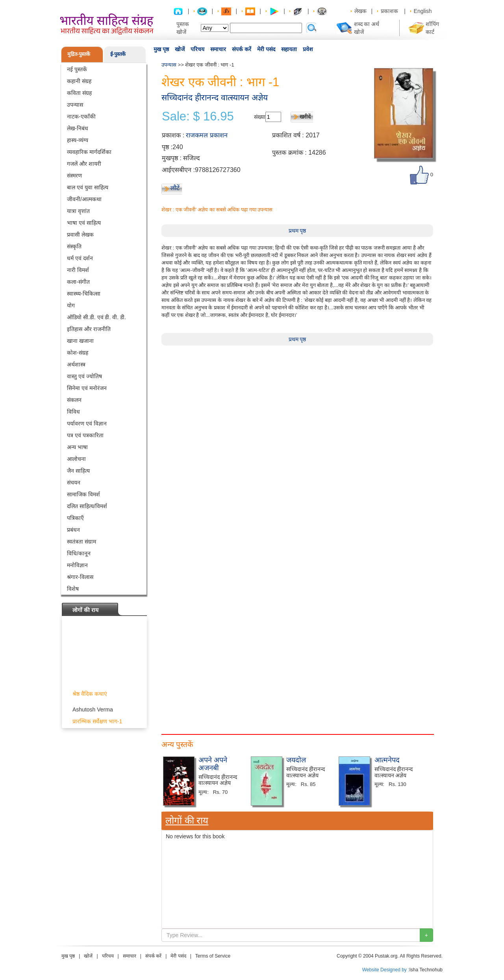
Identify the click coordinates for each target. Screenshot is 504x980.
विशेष (73, 589)
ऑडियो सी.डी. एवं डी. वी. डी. (96, 317)
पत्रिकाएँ (75, 518)
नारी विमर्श (78, 270)
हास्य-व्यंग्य (78, 140)
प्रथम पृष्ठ (297, 231)
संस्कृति (74, 246)
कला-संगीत (78, 282)
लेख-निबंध (78, 128)
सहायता (289, 49)
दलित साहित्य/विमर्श (87, 506)
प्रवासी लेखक (80, 235)
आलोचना (76, 459)
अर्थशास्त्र (76, 364)
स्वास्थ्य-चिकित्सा (84, 294)
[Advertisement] (297, 401)
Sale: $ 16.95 (198, 116)
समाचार (218, 49)
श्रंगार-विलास (80, 577)
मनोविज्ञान (77, 565)
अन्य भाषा (77, 447)
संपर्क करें (242, 49)
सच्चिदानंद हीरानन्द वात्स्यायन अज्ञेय (215, 97)
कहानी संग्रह (79, 81)
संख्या (260, 117)
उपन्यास (75, 105)
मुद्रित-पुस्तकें (79, 54)
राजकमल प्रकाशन (207, 135)
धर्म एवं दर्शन (80, 258)
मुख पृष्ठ (161, 49)
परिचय (197, 49)
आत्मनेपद (387, 760)
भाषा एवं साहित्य (84, 223)
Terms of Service (213, 956)
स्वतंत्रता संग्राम (82, 542)
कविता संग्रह (79, 93)
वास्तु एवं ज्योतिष (84, 376)
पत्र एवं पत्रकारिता (85, 435)
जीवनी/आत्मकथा (84, 199)
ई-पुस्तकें (118, 54)
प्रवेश (308, 49)
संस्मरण (74, 176)
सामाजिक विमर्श (83, 494)
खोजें (180, 49)
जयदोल (296, 760)
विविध (73, 412)
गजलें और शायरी (84, 164)
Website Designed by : (386, 970)
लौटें (175, 188)
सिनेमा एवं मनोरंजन (87, 388)
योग (71, 305)
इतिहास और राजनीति (89, 329)
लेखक (360, 11)
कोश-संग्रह (78, 353)
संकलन (74, 400)
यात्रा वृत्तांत (78, 211)
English (423, 11)
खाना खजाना (80, 341)
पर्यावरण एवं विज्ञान (87, 423)
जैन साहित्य (78, 471)
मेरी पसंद (266, 49)
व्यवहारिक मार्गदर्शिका (89, 152)
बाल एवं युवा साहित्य (88, 187)
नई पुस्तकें (77, 69)
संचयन (74, 483)
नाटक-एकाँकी (81, 116)
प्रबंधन (73, 530)
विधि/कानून (79, 553)
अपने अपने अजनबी (213, 764)
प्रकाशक (389, 11)
